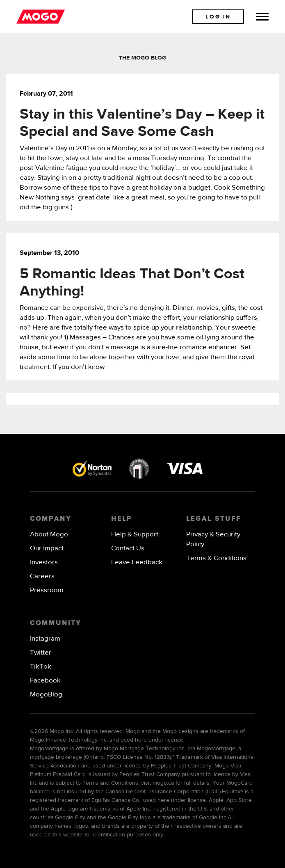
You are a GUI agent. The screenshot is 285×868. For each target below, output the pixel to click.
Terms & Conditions (216, 558)
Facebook (45, 681)
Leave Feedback (137, 562)
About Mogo (49, 535)
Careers (42, 576)
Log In (218, 17)
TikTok (41, 667)
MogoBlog (46, 695)
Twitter (41, 653)
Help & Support (135, 535)
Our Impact (47, 549)
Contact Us (128, 549)
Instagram (45, 639)
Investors (44, 562)
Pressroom (47, 590)
